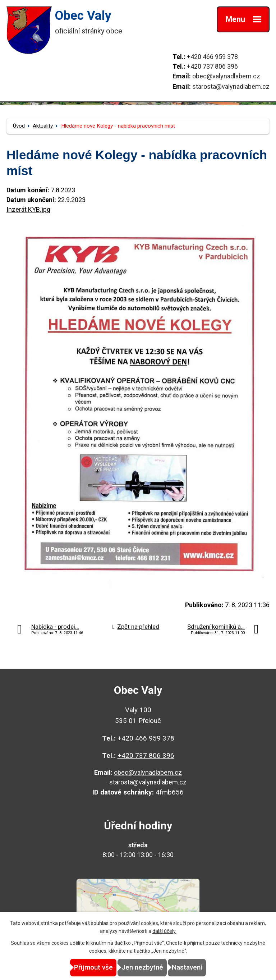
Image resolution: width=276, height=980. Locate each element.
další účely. (164, 931)
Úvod (19, 126)
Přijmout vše (93, 967)
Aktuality (43, 126)
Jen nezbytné (142, 967)
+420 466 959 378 (212, 57)
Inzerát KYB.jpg (28, 209)
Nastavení (187, 967)
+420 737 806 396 (212, 66)
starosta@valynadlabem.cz (231, 86)
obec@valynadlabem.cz (226, 76)
